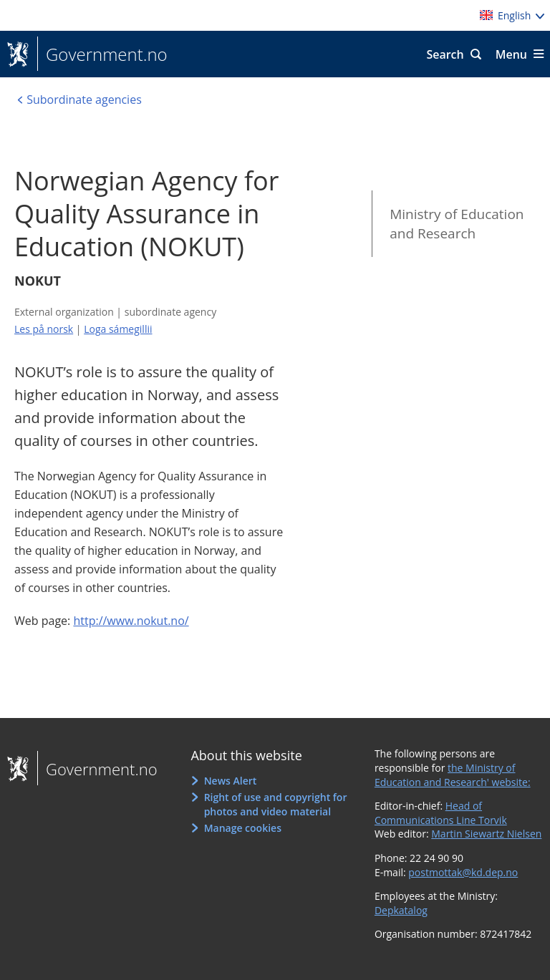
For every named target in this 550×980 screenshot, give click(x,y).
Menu (511, 54)
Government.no (102, 54)
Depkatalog (401, 910)
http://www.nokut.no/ (131, 621)
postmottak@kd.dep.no (463, 872)
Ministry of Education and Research (457, 224)
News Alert (231, 781)
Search (445, 54)
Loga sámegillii (118, 329)
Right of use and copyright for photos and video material (276, 804)
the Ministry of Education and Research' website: (453, 775)
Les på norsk (44, 329)
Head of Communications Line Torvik (441, 813)
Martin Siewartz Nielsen (486, 834)
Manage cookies (243, 828)
